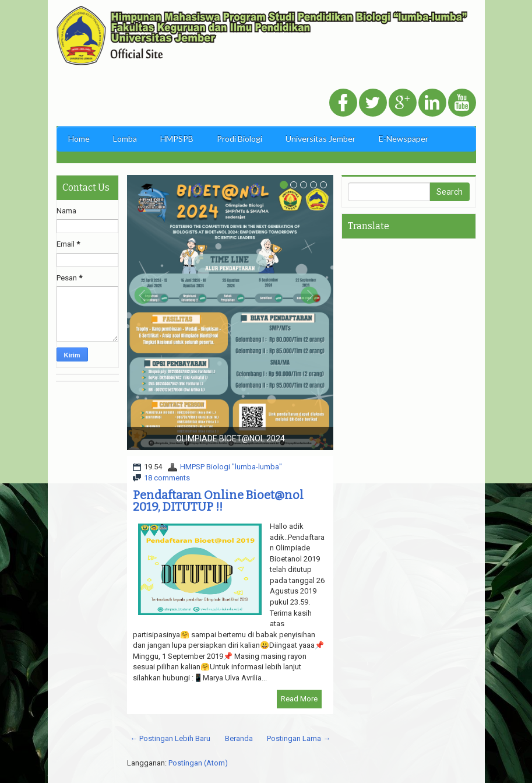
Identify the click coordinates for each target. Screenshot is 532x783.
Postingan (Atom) (198, 763)
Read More (299, 699)
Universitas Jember (320, 138)
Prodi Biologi (239, 138)
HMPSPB (177, 138)
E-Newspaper (404, 138)
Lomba (125, 138)
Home (79, 138)
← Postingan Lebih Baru (170, 738)
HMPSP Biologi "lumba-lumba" (231, 467)
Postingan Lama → (299, 738)
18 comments (167, 478)
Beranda (239, 738)
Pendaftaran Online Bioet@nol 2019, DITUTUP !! (218, 501)
